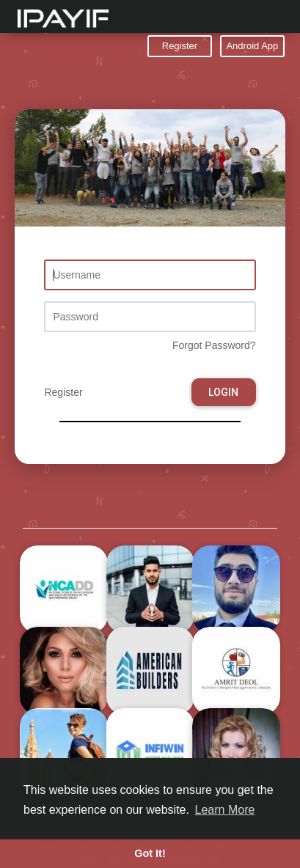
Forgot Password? (214, 345)
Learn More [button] (225, 810)
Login (223, 392)
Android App (252, 46)
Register (180, 46)
